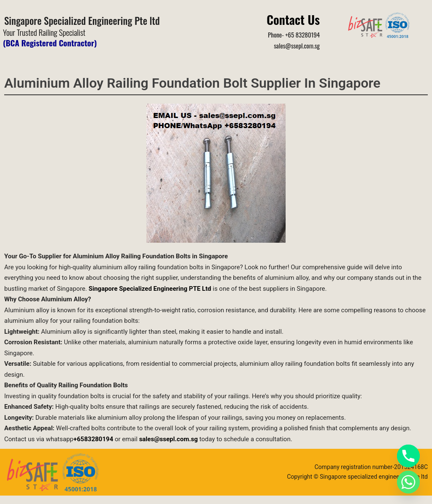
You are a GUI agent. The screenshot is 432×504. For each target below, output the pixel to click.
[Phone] (408, 456)
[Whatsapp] (408, 482)
